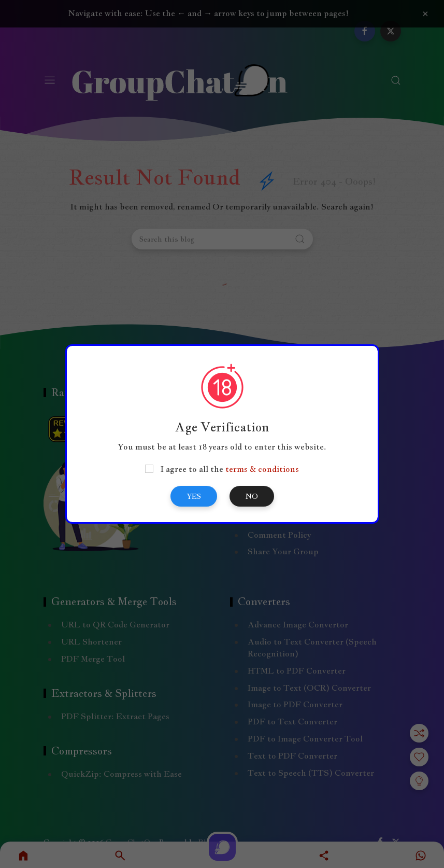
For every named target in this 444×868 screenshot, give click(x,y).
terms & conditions (262, 469)
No (252, 496)
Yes (194, 496)
